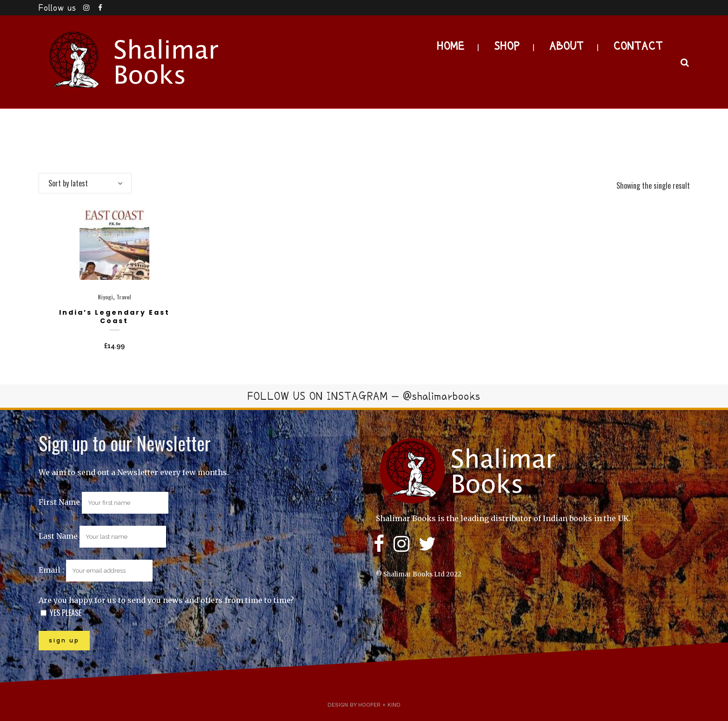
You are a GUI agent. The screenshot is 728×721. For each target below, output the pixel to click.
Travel (124, 297)
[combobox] (85, 183)
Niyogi (105, 297)
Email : (96, 570)
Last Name (58, 536)
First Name (59, 502)
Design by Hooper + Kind (364, 705)
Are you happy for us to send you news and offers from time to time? (166, 600)
